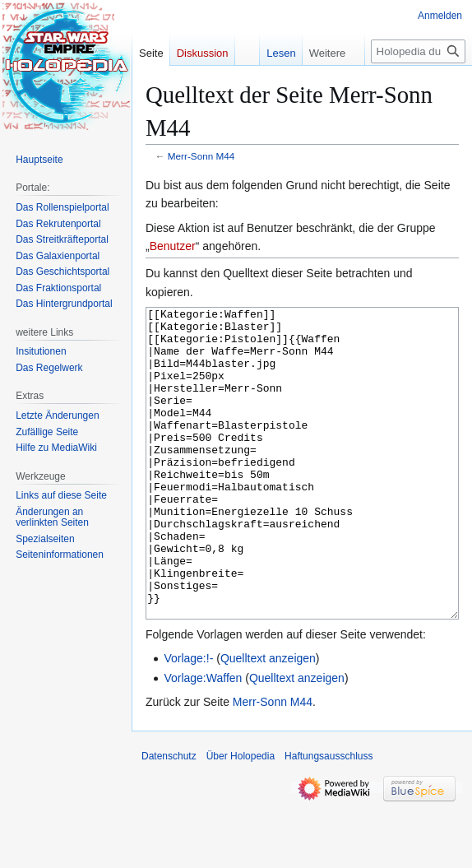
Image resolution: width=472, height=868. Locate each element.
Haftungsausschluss (329, 818)
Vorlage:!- (188, 720)
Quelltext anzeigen (268, 720)
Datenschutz (169, 818)
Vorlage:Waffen (203, 740)
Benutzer (173, 246)
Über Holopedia (241, 818)
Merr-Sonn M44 (201, 156)
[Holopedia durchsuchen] (418, 51)
